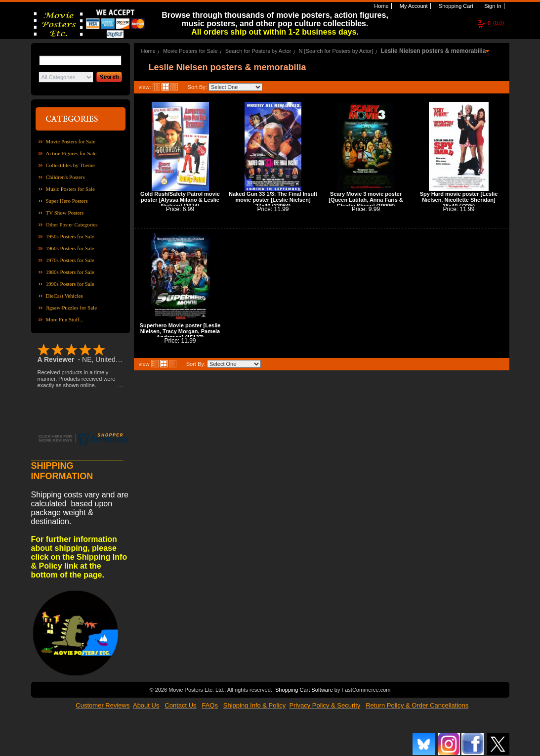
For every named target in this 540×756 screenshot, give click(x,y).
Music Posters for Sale (70, 189)
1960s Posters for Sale (70, 248)
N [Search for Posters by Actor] (336, 51)
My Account (413, 6)
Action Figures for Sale (71, 153)
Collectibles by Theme (70, 165)
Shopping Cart (455, 6)
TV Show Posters (65, 213)
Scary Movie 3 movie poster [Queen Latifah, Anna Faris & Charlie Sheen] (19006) (366, 200)
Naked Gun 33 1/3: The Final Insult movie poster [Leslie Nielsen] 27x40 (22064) (273, 200)
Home (380, 6)
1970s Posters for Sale (70, 260)
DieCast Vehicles (64, 296)
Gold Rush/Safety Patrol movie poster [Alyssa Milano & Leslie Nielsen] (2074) (180, 200)
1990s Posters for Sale (70, 284)
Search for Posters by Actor (258, 51)
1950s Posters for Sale (70, 236)
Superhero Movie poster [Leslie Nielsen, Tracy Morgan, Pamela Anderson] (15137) (180, 331)
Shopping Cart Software (304, 690)
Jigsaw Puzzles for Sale (72, 308)
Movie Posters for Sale (71, 141)
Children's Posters (65, 177)
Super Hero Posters (67, 201)
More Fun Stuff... (65, 319)
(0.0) (496, 23)
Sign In (492, 6)
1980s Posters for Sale (70, 272)
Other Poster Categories (72, 224)
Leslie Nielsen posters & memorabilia (434, 51)
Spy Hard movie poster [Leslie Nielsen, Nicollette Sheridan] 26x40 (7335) (459, 200)
